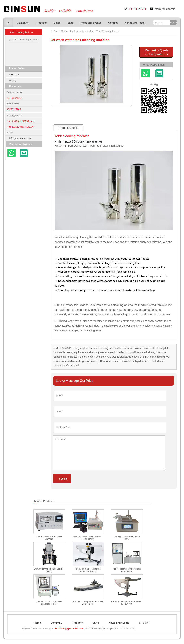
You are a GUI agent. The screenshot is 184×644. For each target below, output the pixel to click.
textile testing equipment (72, 352)
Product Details (68, 128)
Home (64, 31)
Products (41, 23)
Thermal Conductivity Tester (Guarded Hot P (49, 603)
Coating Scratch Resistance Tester (126, 538)
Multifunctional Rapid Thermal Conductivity (88, 538)
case (70, 23)
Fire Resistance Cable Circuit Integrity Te (126, 570)
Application (14, 75)
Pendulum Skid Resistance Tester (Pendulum (88, 570)
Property (13, 80)
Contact (113, 23)
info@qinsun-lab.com (165, 9)
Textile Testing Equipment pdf (99, 629)
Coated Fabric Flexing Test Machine (49, 538)
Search (173, 23)
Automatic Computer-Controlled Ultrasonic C (88, 603)
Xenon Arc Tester (135, 23)
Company (23, 23)
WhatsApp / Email (154, 65)
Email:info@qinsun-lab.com (69, 629)
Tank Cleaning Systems (108, 31)
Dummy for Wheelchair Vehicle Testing (49, 570)
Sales (57, 23)
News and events (91, 23)
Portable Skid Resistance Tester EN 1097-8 (126, 603)
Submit (63, 479)
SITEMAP (144, 623)
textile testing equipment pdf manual (89, 361)
